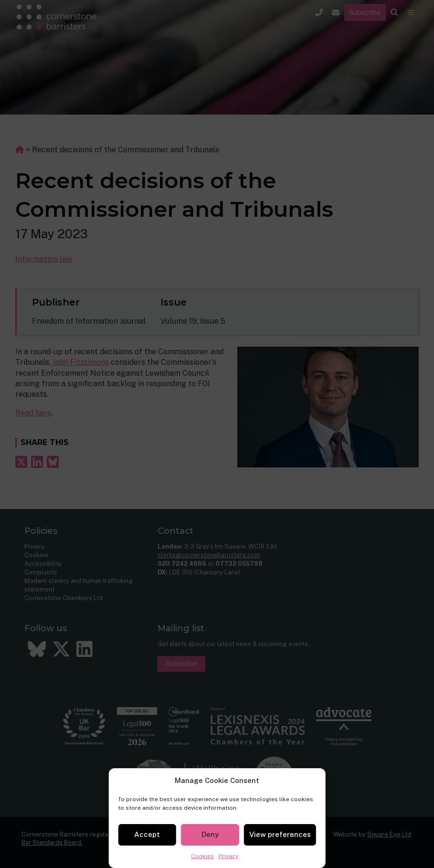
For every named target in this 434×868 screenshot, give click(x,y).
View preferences (280, 834)
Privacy (228, 856)
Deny (210, 834)
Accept (147, 834)
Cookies (202, 856)
